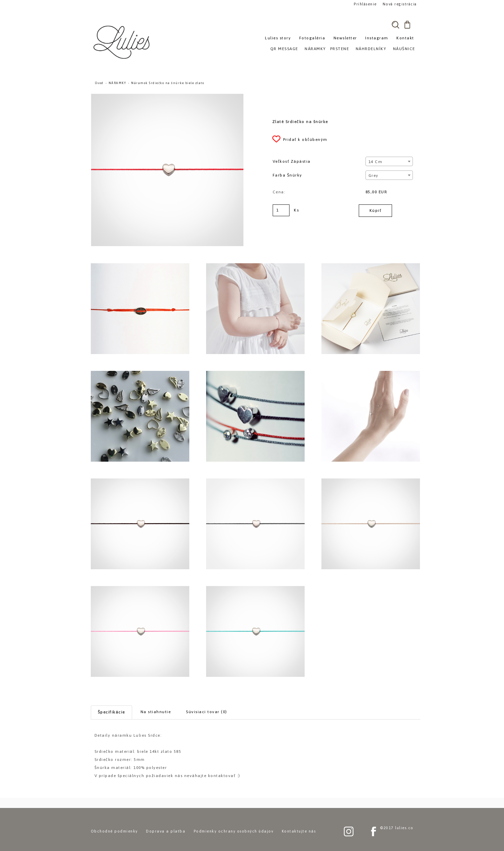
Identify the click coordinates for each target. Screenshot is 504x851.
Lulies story (278, 38)
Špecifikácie (111, 712)
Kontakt (405, 38)
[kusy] (281, 210)
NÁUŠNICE (404, 49)
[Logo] (123, 42)
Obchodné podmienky (114, 831)
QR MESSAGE (284, 49)
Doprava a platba (166, 831)
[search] (396, 25)
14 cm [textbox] (376, 162)
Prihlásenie (365, 4)
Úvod (99, 83)
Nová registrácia (399, 4)
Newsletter (345, 38)
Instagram (377, 38)
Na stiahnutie (156, 712)
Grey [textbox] (374, 176)
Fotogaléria (312, 38)
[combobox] (389, 161)
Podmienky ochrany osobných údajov (234, 831)
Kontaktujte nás (299, 831)
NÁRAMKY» (317, 49)
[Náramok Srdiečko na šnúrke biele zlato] (167, 97)
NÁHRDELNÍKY (371, 49)
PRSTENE (340, 49)
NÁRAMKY (118, 83)
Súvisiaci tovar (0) (207, 712)
